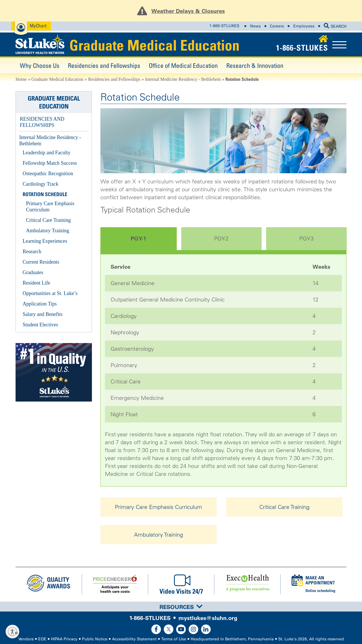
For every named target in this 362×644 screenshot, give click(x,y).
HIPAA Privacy (64, 639)
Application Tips (40, 304)
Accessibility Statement (134, 639)
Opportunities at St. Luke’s (50, 293)
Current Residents (41, 262)
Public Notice (95, 639)
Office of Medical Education (183, 65)
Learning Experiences (45, 241)
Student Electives (40, 325)
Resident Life (36, 283)
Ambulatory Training (159, 535)
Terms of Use (174, 639)
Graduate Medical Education (154, 45)
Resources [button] (181, 607)
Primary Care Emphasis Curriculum (159, 507)
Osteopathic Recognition (48, 174)
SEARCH (335, 26)
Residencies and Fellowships (104, 65)
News (255, 26)
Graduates (33, 272)
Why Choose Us (40, 65)
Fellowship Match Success (50, 163)
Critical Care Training (284, 507)
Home (21, 79)
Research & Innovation (255, 65)
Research (32, 251)
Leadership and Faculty (47, 153)
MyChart (38, 26)
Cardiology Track (41, 184)
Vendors (26, 639)
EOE (42, 639)
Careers (277, 26)
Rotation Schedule (45, 194)
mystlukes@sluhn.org (208, 618)
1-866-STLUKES (224, 26)
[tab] (181, 607)
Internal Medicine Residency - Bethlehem (183, 79)
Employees (304, 26)
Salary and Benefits (43, 314)
